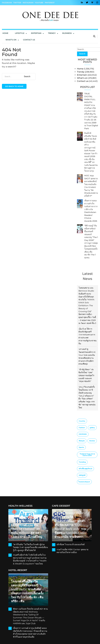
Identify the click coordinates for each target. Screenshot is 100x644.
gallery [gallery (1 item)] (92, 428)
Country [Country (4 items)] (82, 421)
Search (82, 54)
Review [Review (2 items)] (92, 441)
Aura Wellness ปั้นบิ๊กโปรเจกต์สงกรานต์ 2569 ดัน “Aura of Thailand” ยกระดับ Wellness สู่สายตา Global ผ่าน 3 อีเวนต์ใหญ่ (28, 529)
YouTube (39, 3)
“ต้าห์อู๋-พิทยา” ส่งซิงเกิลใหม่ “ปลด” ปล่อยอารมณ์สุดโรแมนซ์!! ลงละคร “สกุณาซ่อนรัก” (86, 375)
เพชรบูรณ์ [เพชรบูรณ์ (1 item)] (82, 475)
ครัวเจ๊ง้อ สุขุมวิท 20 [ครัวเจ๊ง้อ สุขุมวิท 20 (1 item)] (85, 469)
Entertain (36, 33)
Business (67, 33)
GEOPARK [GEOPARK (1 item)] (83, 434)
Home (5, 33)
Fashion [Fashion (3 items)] (82, 428)
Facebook (7, 3)
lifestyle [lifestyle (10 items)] (82, 441)
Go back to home (14, 86)
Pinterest (50, 3)
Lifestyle (20, 33)
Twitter (17, 3)
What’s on (82, 78)
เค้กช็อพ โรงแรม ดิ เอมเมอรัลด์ (70, 544)
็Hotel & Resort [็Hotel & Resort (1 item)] (84, 482)
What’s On (11, 40)
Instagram (28, 3)
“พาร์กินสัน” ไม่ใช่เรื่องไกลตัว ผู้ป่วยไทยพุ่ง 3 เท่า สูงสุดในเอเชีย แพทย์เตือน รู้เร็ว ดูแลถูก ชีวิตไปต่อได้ (30, 547)
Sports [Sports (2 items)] (81, 447)
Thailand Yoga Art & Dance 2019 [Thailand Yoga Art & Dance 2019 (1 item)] (87, 455)
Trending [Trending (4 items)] (82, 462)
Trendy (52, 33)
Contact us (29, 40)
